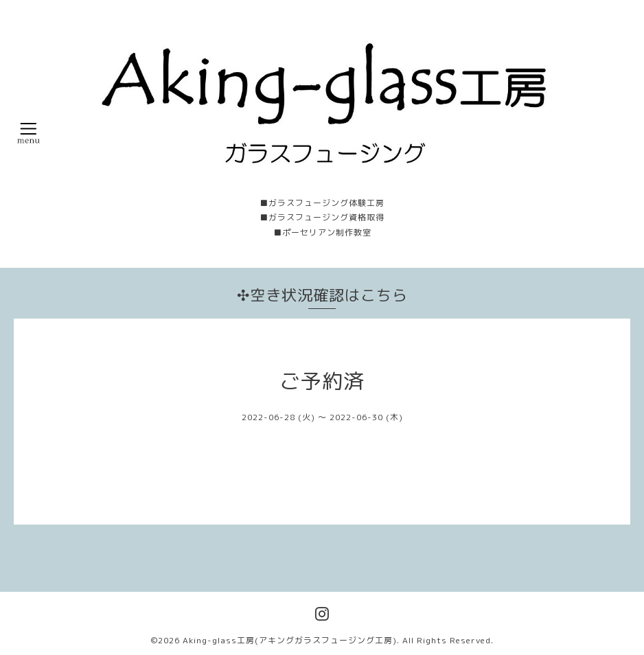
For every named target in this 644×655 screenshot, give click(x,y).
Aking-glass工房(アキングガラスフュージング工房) (290, 640)
